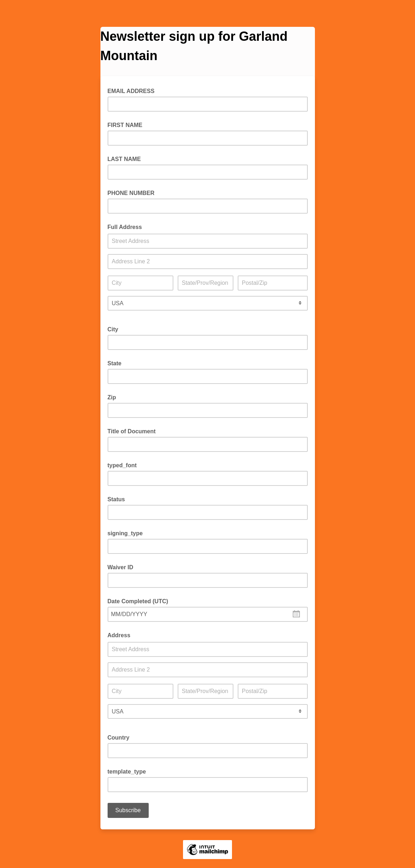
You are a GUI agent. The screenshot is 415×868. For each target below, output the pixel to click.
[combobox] (208, 614)
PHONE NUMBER (131, 193)
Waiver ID (120, 567)
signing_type (125, 533)
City (113, 329)
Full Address (125, 227)
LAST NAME (124, 159)
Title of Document (132, 431)
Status (116, 499)
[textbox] (208, 614)
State (115, 363)
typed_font (122, 465)
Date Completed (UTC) (138, 601)
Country (118, 738)
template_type (127, 772)
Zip (112, 397)
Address (119, 635)
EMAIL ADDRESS (133, 91)
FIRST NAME (125, 125)
